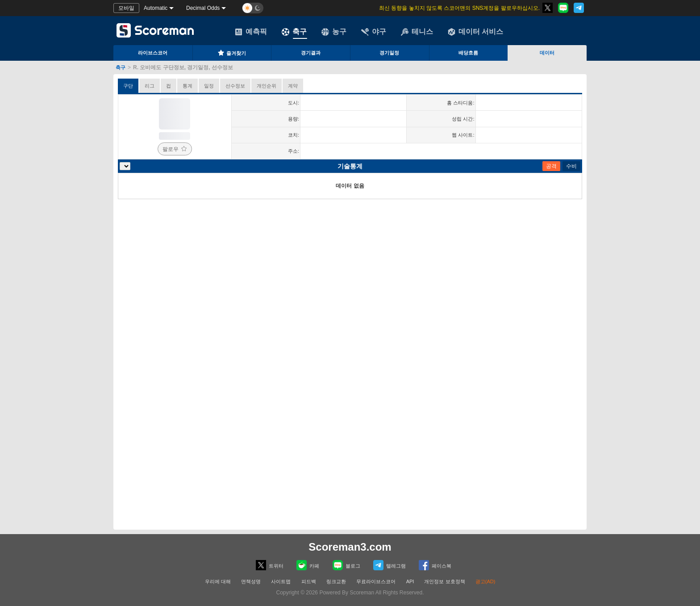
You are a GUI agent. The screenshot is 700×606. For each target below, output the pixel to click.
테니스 (417, 32)
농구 (334, 32)
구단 (128, 86)
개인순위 (267, 86)
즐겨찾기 (232, 53)
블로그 (346, 565)
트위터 (270, 565)
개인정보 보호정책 (444, 581)
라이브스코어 (153, 53)
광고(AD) (485, 581)
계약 (293, 86)
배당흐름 (468, 53)
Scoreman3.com (350, 547)
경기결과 (311, 53)
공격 (551, 166)
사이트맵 (281, 581)
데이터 (547, 53)
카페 (308, 565)
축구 (294, 32)
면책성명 (251, 581)
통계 (187, 86)
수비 (571, 166)
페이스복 (435, 565)
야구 (374, 32)
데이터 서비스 (475, 32)
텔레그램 (390, 565)
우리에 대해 (218, 581)
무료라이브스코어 (376, 581)
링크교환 (336, 581)
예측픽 (251, 32)
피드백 (309, 581)
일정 (209, 86)
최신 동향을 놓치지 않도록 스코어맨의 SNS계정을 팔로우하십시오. (459, 8)
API (411, 581)
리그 (150, 86)
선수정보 (235, 86)
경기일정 (389, 53)
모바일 (126, 8)
